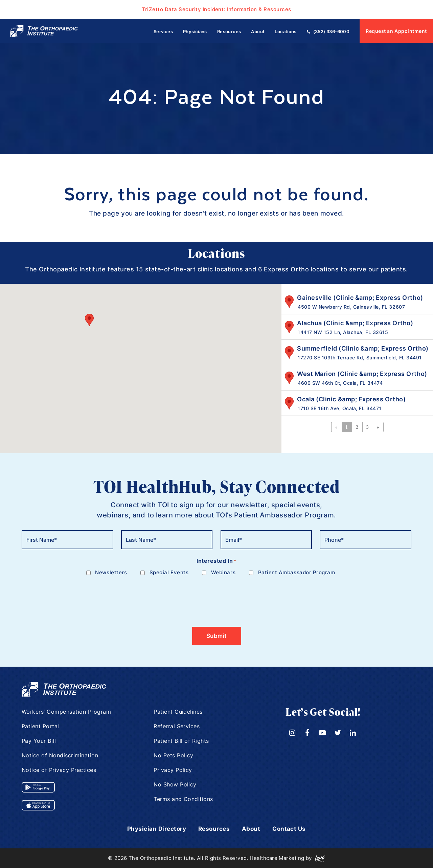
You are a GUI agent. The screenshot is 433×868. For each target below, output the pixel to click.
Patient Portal (41, 726)
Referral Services (177, 726)
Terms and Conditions (184, 799)
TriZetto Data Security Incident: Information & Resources (216, 9)
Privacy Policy (173, 770)
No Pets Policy (174, 755)
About (253, 829)
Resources (215, 829)
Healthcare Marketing (277, 858)
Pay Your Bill (39, 741)
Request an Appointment (396, 31)
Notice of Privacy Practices (59, 770)
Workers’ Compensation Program (67, 712)
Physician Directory (155, 829)
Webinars (223, 572)
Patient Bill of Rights (181, 741)
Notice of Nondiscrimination (60, 755)
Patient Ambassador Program (297, 572)
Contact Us (292, 829)
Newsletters (111, 572)
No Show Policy (175, 784)
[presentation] (73, 597)
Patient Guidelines (178, 712)
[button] (89, 320)
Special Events (169, 572)
